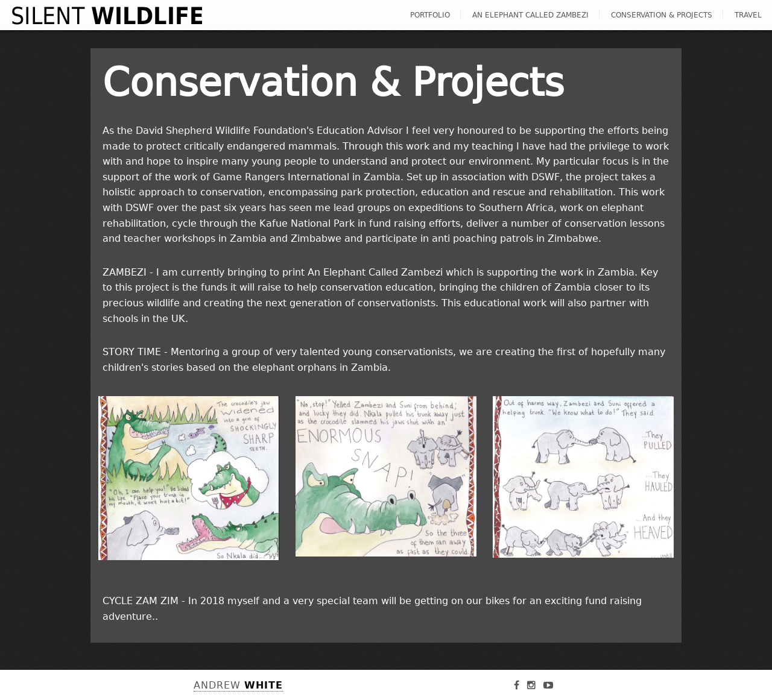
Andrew (238, 685)
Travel (748, 15)
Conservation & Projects (662, 15)
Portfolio (430, 15)
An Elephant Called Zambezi (530, 15)
